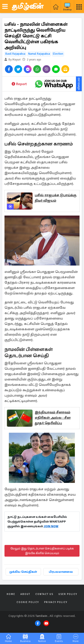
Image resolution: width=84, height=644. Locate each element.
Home (11, 594)
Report (19, 84)
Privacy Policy (56, 602)
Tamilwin (41, 616)
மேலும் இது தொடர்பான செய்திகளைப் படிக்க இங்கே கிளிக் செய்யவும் (42, 551)
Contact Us (44, 594)
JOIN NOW (51, 526)
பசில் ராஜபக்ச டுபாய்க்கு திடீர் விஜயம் (56, 198)
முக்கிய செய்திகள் (23, 572)
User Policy (68, 594)
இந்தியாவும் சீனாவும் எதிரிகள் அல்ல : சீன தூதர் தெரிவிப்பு (53, 418)
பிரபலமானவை (61, 572)
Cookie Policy (28, 602)
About (25, 594)
